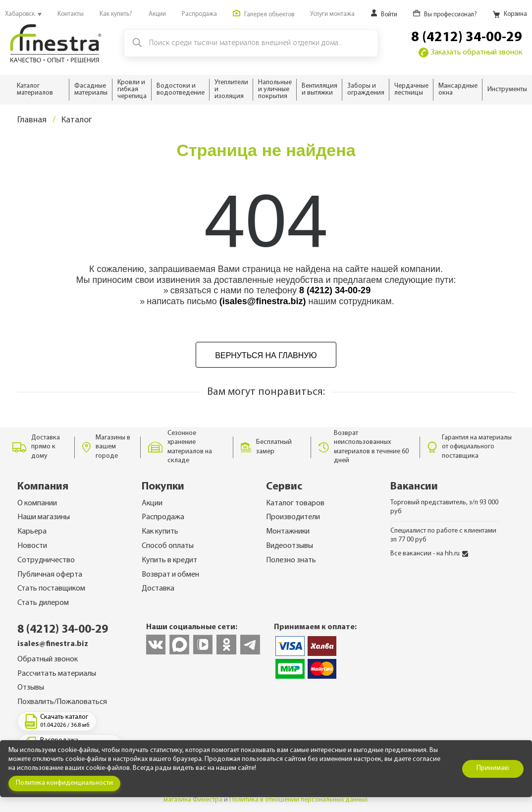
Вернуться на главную (266, 355)
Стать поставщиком (51, 589)
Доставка (158, 589)
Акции (152, 503)
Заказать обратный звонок (470, 53)
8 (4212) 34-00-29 (467, 38)
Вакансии (414, 487)
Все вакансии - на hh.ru (429, 554)
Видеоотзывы (290, 546)
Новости (32, 546)
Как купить (160, 532)
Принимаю (493, 768)
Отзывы (31, 688)
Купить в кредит (169, 560)
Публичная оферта (50, 575)
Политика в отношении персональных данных (298, 800)
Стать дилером (43, 603)
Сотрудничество (46, 560)
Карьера (32, 532)
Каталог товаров (295, 503)
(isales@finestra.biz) (263, 301)
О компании (37, 503)
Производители (293, 517)
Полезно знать (291, 560)
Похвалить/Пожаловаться (62, 702)
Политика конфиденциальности (64, 783)
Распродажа (163, 517)
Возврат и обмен (170, 575)
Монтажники (288, 532)
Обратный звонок (48, 659)
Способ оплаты (168, 546)
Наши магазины (44, 517)
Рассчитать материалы (57, 674)
